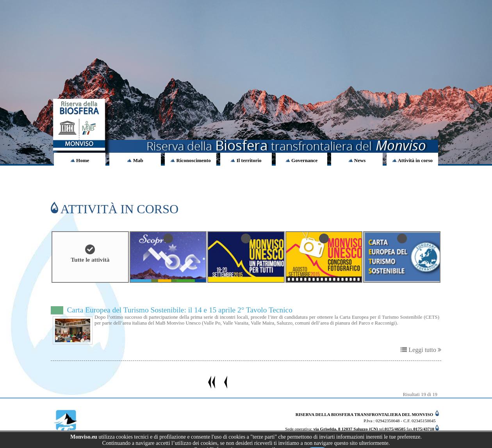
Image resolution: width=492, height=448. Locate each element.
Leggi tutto (421, 350)
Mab (135, 160)
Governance (301, 160)
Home (80, 160)
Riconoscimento (190, 160)
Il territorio (246, 160)
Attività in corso (412, 160)
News (357, 160)
